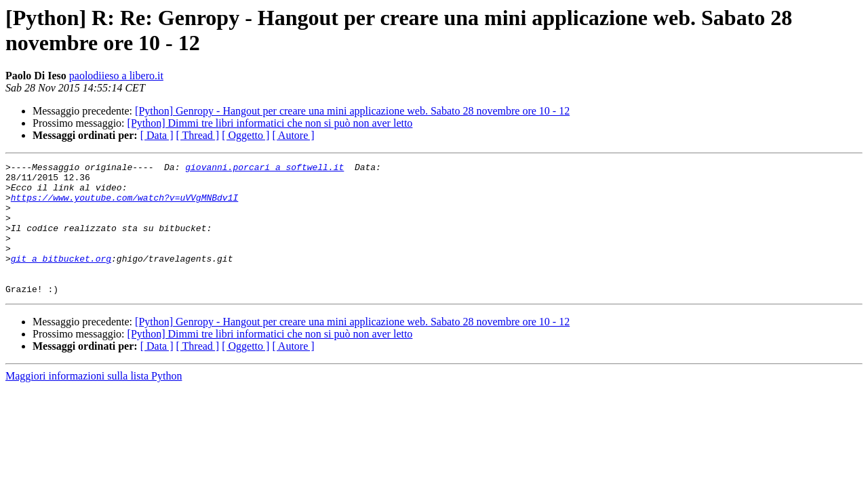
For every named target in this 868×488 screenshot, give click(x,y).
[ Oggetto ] (245, 135)
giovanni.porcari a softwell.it (264, 169)
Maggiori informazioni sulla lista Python (94, 402)
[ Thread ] (198, 135)
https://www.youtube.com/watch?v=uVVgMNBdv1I (124, 205)
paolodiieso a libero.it (116, 76)
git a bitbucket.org (61, 279)
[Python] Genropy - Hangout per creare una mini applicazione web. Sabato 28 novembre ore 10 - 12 (352, 111)
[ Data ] (157, 135)
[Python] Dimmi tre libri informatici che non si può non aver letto (270, 123)
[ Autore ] (293, 135)
